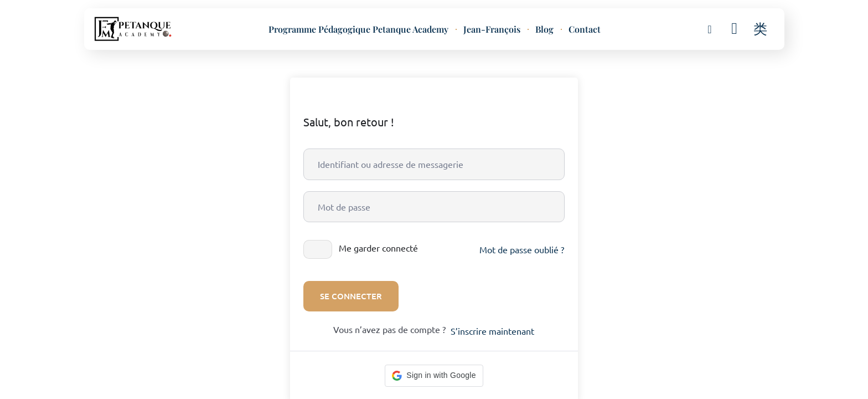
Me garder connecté (378, 248)
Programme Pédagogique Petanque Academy (358, 29)
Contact (585, 29)
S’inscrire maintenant (492, 331)
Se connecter (351, 296)
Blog (544, 29)
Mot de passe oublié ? (522, 249)
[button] (710, 28)
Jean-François (492, 29)
